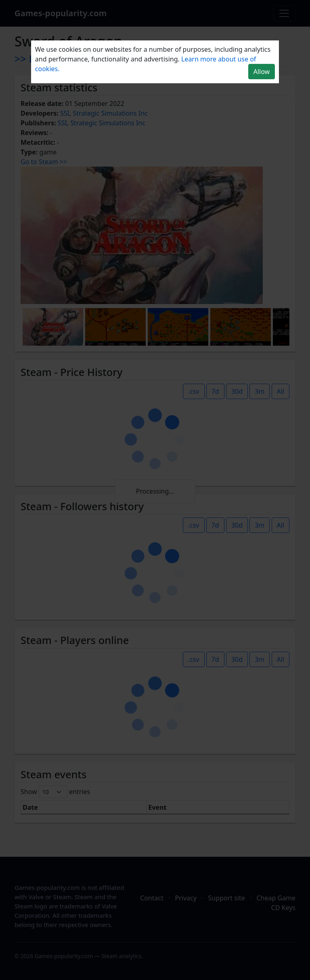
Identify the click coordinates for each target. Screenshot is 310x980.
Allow (262, 72)
